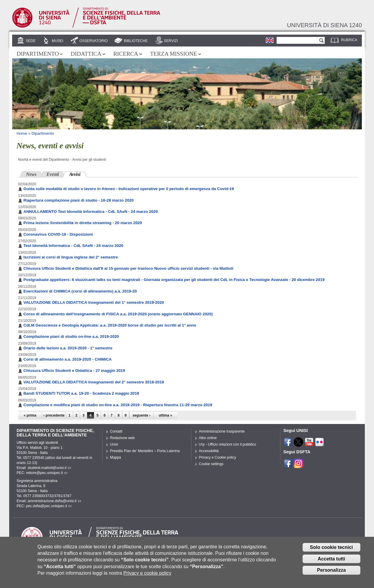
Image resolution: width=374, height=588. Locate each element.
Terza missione (173, 54)
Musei (58, 41)
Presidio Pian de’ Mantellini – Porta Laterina (145, 451)
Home (22, 133)
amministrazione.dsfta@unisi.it (54, 501)
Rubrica (349, 40)
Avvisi (78, 174)
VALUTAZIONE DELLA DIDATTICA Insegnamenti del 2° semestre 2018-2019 (94, 382)
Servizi (171, 41)
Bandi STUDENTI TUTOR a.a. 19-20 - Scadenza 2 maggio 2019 (81, 393)
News (31, 174)
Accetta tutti (331, 563)
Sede (31, 41)
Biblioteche (136, 41)
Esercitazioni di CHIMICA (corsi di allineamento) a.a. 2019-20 (80, 291)
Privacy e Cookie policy (218, 457)
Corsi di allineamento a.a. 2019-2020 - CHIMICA (68, 359)
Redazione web (122, 438)
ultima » (166, 415)
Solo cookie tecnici (331, 552)
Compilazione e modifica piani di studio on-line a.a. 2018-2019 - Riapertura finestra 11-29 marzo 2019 (118, 405)
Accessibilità (209, 451)
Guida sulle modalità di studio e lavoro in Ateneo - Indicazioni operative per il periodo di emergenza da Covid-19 (129, 189)
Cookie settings (211, 464)
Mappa (115, 457)
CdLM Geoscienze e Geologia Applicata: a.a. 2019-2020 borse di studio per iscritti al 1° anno (110, 325)
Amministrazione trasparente (222, 431)
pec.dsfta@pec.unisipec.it (49, 506)
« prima (30, 415)
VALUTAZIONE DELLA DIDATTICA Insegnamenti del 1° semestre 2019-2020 (94, 302)
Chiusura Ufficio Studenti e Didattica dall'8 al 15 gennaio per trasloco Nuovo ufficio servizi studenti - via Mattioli (128, 268)
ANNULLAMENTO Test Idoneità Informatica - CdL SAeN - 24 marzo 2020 (91, 212)
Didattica (86, 54)
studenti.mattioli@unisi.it (49, 468)
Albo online (208, 438)
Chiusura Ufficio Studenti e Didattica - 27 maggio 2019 (74, 371)
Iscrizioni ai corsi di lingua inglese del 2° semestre (71, 257)
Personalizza (331, 575)
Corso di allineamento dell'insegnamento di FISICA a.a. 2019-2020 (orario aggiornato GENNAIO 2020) (118, 314)
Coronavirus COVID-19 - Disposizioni (58, 234)
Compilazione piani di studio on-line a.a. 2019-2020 (71, 336)
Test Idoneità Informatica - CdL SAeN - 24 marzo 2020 (73, 246)
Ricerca (126, 54)
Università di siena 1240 (324, 25)
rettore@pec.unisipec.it (47, 473)
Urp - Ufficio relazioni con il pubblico (227, 444)
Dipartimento (38, 54)
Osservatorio (93, 41)
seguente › (141, 415)
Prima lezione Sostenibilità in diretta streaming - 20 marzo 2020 (83, 223)
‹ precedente (54, 415)
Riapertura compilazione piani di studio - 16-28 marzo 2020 (79, 200)
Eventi (53, 174)
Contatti (116, 431)
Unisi (114, 444)
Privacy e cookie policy (147, 578)
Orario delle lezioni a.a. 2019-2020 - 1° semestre (68, 348)
